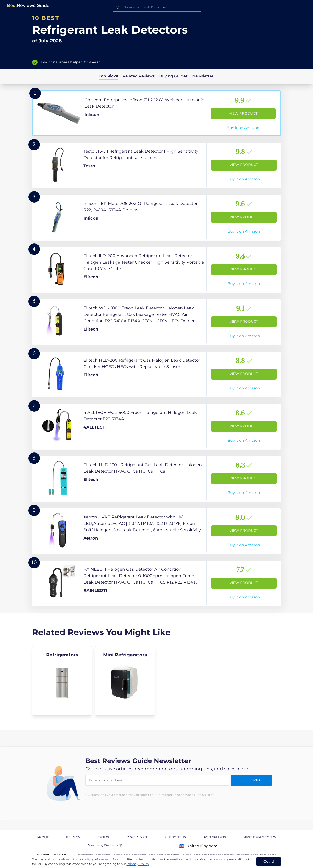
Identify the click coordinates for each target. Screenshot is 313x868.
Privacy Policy (138, 864)
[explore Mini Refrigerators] (125, 681)
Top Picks (108, 76)
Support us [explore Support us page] (175, 837)
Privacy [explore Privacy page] (73, 837)
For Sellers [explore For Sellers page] (215, 837)
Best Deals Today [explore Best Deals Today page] (260, 837)
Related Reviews (139, 76)
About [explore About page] (43, 837)
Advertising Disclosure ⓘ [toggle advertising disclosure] (105, 845)
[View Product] (157, 113)
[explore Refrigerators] (62, 681)
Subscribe (251, 780)
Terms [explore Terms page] (104, 837)
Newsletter (203, 76)
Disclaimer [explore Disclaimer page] (137, 837)
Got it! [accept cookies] (269, 861)
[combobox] (157, 7)
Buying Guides (173, 76)
